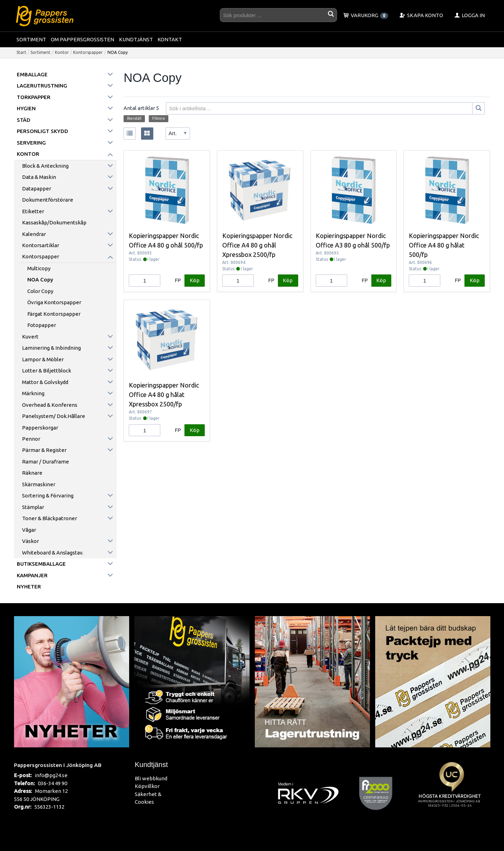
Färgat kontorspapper (54, 314)
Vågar (29, 530)
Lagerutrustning (42, 86)
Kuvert (30, 337)
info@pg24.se (51, 775)
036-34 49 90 (52, 783)
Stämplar (33, 507)
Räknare (32, 473)
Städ (24, 120)
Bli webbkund (151, 778)
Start (21, 52)
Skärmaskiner (39, 484)
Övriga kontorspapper (54, 302)
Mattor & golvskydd (45, 382)
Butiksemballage (41, 564)
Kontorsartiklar (41, 245)
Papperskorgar (40, 428)
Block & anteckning (45, 166)
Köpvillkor (147, 786)
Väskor (30, 541)
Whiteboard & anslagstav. (53, 553)
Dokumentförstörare (48, 200)
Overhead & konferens (50, 405)
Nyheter (29, 587)
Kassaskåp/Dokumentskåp (54, 222)
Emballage (32, 74)
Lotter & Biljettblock (47, 371)
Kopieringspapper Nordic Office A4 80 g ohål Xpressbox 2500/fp (257, 245)
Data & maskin (39, 177)
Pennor (31, 439)
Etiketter (33, 211)
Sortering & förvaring (48, 496)
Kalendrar (34, 234)
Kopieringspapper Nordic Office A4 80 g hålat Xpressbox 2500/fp (164, 395)
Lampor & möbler (43, 359)
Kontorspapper (88, 52)
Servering (31, 143)
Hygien (26, 108)
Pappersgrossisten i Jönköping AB (58, 765)
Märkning (33, 393)
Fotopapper (42, 325)
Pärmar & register (44, 450)
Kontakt (170, 39)
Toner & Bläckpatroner (50, 518)
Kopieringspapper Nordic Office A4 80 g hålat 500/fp (444, 245)
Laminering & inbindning (51, 348)
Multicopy (39, 268)
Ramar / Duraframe (45, 462)
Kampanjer (32, 575)
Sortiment (31, 39)
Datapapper (37, 189)
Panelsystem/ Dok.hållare (54, 416)
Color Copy (40, 291)
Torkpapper (34, 97)
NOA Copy (40, 280)
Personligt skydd (43, 131)
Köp (195, 280)
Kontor (62, 52)
